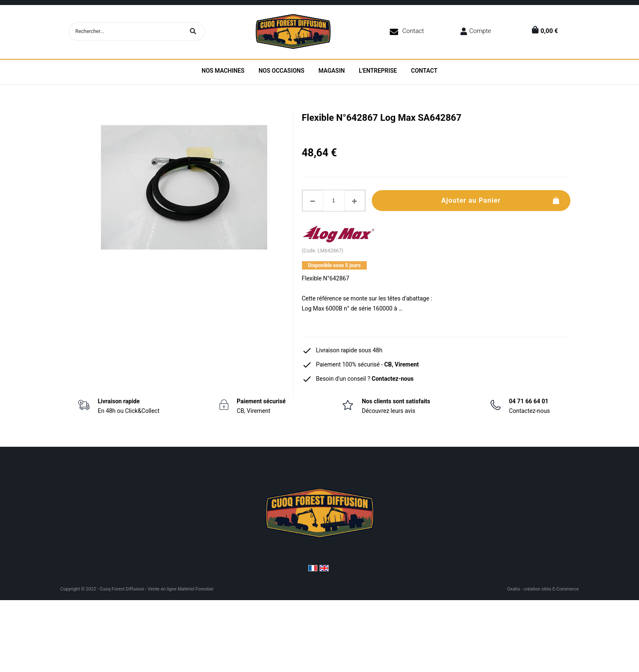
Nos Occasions (281, 71)
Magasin (331, 71)
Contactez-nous (393, 379)
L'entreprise (378, 71)
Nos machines (223, 71)
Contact (413, 31)
